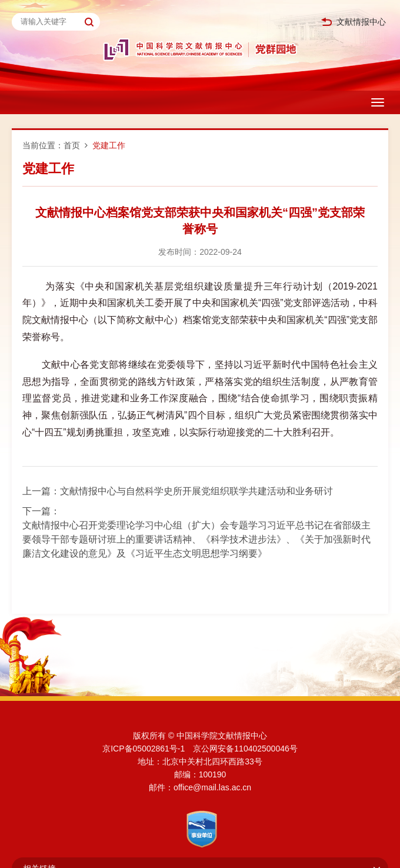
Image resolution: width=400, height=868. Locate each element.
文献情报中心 (354, 22)
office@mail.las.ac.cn (212, 787)
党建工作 (109, 145)
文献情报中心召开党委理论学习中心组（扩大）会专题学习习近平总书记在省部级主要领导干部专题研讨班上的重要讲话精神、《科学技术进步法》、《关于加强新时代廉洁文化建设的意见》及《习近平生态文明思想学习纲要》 (196, 539)
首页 (72, 145)
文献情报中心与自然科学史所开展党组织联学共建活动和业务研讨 (196, 491)
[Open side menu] (378, 102)
